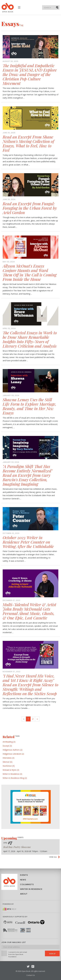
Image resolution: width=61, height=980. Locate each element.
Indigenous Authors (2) (13, 750)
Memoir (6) (8, 762)
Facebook (33, 966)
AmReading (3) (9, 742)
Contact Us (31, 975)
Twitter (28, 966)
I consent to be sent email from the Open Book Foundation (18, 954)
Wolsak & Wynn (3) (11, 770)
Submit (57, 7)
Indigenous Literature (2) (13, 754)
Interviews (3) (9, 758)
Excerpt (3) (7, 746)
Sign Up (52, 954)
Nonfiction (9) (9, 766)
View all (53, 857)
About (24, 894)
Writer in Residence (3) (12, 774)
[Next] (37, 719)
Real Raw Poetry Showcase (17, 847)
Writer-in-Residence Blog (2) (15, 778)
